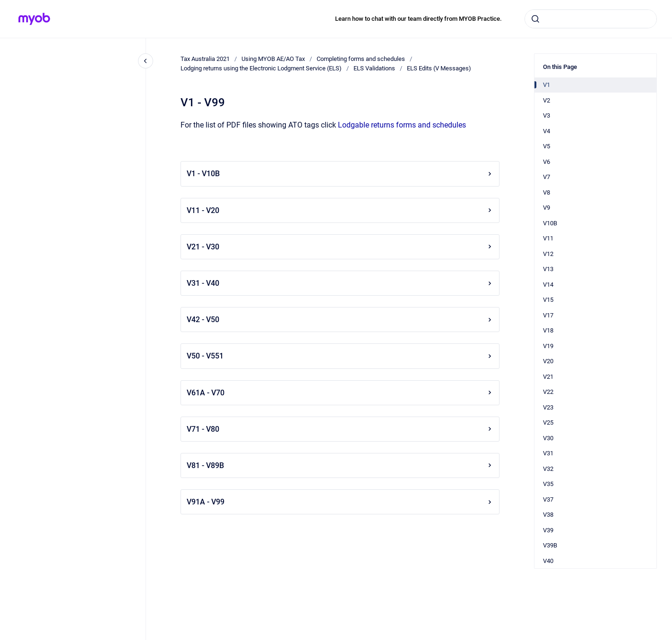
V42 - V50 (340, 320)
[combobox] (591, 19)
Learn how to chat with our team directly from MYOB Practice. (418, 19)
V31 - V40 (340, 283)
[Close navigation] (146, 61)
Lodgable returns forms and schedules (402, 125)
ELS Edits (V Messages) (439, 68)
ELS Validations (374, 68)
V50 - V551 (340, 356)
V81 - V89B (340, 465)
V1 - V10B (340, 174)
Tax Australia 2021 (205, 59)
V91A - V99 (340, 502)
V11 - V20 (340, 210)
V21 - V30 (340, 247)
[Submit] (535, 19)
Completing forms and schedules (361, 59)
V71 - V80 (340, 429)
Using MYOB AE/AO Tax (273, 59)
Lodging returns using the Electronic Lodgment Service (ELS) (261, 68)
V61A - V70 (340, 393)
